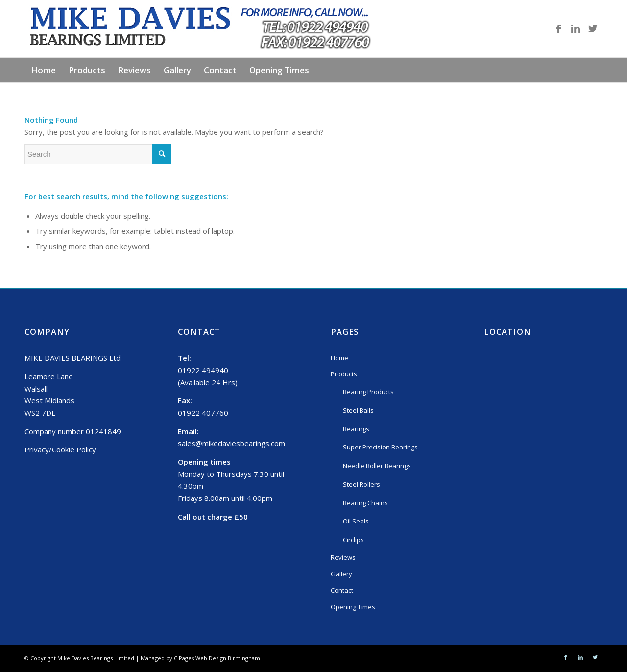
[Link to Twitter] (593, 29)
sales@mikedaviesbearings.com (231, 443)
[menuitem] (43, 70)
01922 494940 (203, 370)
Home (339, 358)
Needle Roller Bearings (377, 466)
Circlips (353, 540)
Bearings (356, 429)
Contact (342, 590)
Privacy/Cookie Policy (60, 449)
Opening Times (353, 607)
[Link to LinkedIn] (576, 29)
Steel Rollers (362, 484)
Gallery (341, 574)
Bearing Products (368, 392)
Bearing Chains (365, 503)
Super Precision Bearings (380, 447)
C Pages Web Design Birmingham (217, 658)
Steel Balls (358, 410)
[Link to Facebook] (558, 29)
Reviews (343, 557)
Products (344, 374)
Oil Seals (356, 521)
